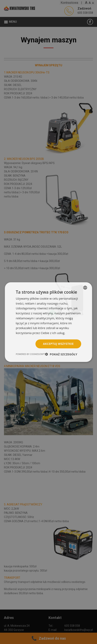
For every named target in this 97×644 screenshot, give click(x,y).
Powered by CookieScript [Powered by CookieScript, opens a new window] (30, 354)
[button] (61, 354)
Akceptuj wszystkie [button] (58, 344)
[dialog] (48, 322)
